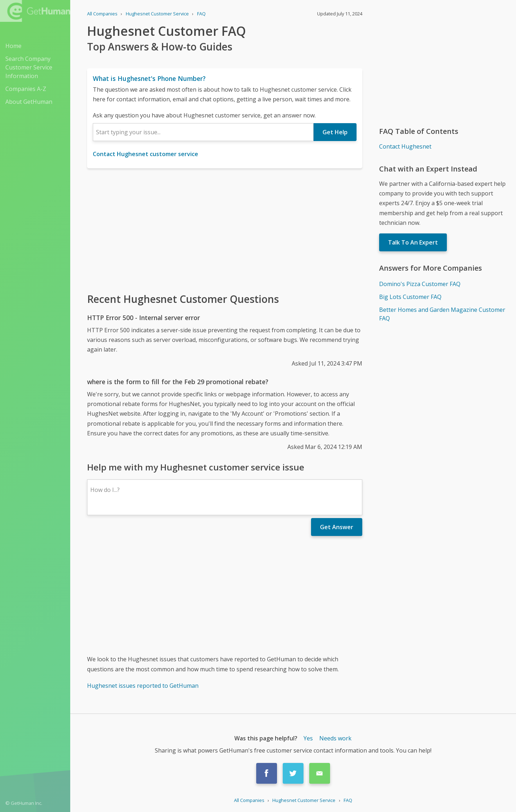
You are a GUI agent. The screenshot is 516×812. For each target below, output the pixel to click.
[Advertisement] (225, 230)
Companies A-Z (26, 89)
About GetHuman (29, 102)
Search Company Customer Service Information (29, 67)
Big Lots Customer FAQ (410, 297)
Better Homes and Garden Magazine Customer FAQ (442, 314)
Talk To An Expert (413, 242)
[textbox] (203, 132)
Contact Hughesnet (405, 146)
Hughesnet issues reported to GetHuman (143, 686)
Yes (308, 738)
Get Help (335, 132)
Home (13, 46)
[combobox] (203, 132)
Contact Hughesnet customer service (145, 154)
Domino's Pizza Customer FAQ (420, 284)
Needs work (335, 738)
